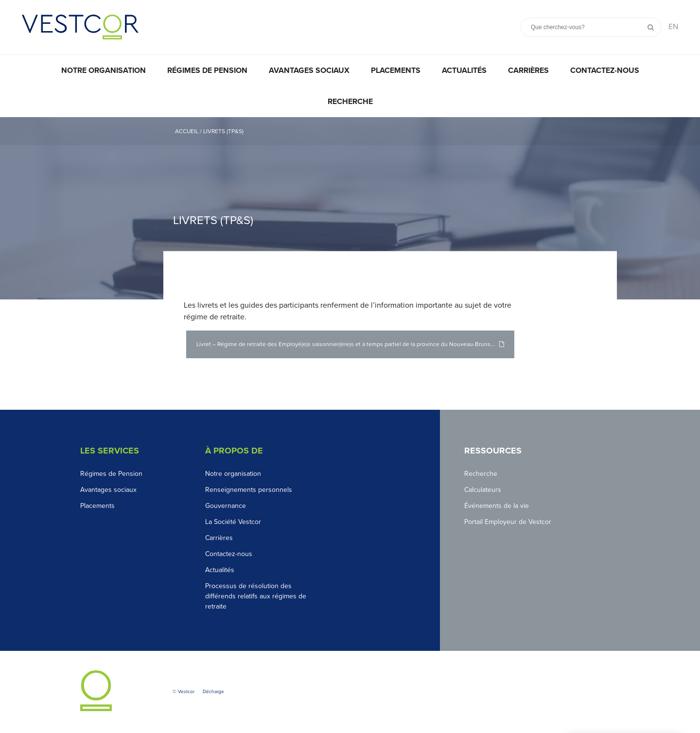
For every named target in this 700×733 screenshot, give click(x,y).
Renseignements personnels (249, 490)
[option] (350, 208)
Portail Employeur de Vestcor (508, 522)
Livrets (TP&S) (223, 131)
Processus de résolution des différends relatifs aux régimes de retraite (256, 596)
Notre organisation (104, 70)
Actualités (464, 70)
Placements (396, 70)
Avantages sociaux (309, 70)
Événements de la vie (497, 506)
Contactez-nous (605, 70)
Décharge (213, 692)
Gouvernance (226, 506)
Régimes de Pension (111, 474)
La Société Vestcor (233, 522)
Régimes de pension (207, 70)
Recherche (350, 102)
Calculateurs (483, 490)
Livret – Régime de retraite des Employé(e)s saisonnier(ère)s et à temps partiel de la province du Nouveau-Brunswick (349, 344)
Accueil (187, 131)
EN (673, 27)
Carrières (528, 70)
